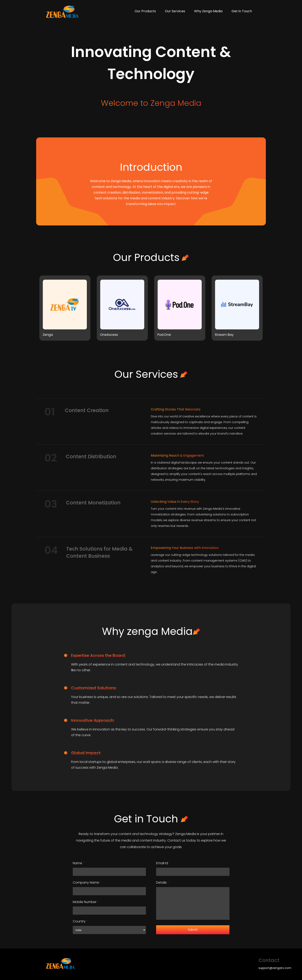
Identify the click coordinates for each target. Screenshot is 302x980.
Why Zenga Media (208, 11)
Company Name (87, 882)
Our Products (145, 11)
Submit (193, 930)
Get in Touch (242, 11)
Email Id (163, 863)
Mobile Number (86, 902)
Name (79, 863)
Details (163, 882)
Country (80, 921)
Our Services (175, 11)
